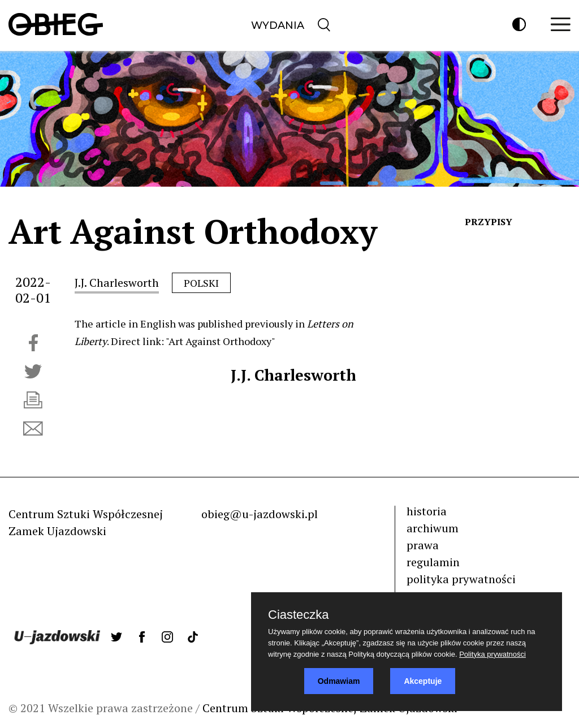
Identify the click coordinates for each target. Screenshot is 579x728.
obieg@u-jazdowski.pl (260, 514)
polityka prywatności (461, 579)
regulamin (433, 562)
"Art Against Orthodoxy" (221, 341)
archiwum (433, 528)
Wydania (278, 25)
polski (201, 283)
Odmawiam (339, 681)
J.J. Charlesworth (117, 283)
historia (427, 511)
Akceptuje (423, 681)
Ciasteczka (299, 615)
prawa (423, 545)
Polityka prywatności (492, 654)
